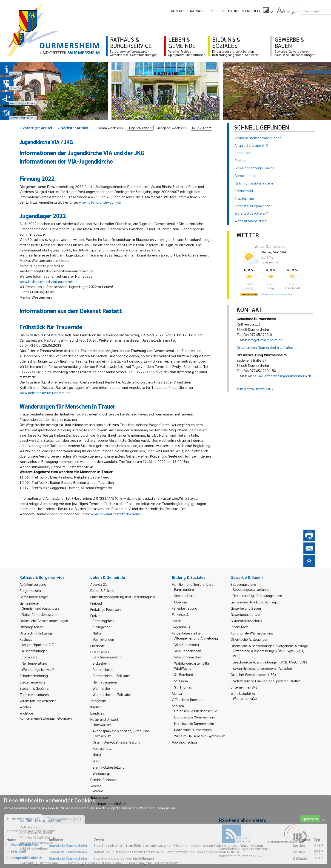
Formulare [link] (30, 657)
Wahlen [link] (25, 707)
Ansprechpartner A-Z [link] (38, 645)
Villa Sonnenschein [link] (188, 657)
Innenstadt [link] (239, 627)
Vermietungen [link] (103, 639)
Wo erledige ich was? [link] (38, 669)
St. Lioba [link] (181, 681)
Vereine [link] (98, 791)
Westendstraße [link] (245, 698)
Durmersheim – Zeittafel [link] (111, 676)
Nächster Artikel (73, 128)
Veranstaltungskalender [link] (38, 701)
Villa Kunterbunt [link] (187, 645)
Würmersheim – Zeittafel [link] (112, 694)
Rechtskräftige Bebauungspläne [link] (257, 595)
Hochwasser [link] (102, 725)
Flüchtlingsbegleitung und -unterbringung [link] (123, 597)
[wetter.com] (249, 295)
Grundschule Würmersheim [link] (195, 717)
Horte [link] (176, 621)
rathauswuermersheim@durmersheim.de (280, 376)
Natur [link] (97, 633)
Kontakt (179, 11)
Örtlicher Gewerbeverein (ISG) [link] (253, 674)
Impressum (49, 863)
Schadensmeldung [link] (34, 676)
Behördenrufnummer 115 (239, 856)
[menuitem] (268, 11)
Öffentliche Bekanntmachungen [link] (44, 621)
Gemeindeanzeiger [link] (34, 597)
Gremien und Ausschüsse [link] (41, 608)
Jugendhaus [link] (181, 627)
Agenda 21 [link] (99, 584)
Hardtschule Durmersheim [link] (194, 723)
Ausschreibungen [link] (35, 651)
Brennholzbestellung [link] (109, 767)
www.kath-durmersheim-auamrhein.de (50, 281)
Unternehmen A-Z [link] (244, 687)
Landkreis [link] (98, 713)
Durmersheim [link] (103, 669)
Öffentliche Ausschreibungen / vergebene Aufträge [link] (269, 646)
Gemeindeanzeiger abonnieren (243, 849)
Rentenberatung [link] (34, 663)
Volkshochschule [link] (185, 742)
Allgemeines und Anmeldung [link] (196, 638)
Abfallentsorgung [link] (33, 584)
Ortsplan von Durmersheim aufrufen (265, 347)
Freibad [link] (96, 603)
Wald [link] (97, 761)
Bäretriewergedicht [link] (107, 657)
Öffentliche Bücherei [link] (188, 699)
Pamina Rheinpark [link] (104, 780)
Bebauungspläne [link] (243, 584)
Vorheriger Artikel (36, 128)
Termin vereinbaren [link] (34, 694)
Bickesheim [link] (101, 663)
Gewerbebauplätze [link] (245, 614)
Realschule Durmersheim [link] (193, 730)
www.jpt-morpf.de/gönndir (101, 202)
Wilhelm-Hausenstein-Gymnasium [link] (200, 736)
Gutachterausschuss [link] (246, 621)
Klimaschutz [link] (102, 748)
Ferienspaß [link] (180, 614)
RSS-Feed (217, 11)
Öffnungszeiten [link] (31, 627)
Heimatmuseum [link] (105, 682)
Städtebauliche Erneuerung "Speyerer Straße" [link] (265, 681)
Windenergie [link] (102, 773)
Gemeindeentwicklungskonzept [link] (255, 602)
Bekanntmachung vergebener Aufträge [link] (262, 668)
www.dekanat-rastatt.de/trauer (45, 393)
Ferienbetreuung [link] (185, 608)
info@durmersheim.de (265, 340)
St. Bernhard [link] (184, 674)
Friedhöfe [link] (98, 646)
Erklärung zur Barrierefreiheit (153, 863)
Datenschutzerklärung (104, 863)
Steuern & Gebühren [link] (35, 688)
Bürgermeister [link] (30, 590)
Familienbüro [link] (184, 589)
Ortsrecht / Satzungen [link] (37, 633)
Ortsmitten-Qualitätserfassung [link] (117, 742)
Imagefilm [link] (98, 701)
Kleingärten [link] (101, 627)
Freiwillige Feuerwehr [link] (106, 609)
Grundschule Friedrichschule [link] (196, 711)
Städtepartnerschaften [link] (108, 803)
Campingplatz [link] (104, 621)
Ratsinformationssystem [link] (41, 614)
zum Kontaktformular (253, 389)
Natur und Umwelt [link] (104, 719)
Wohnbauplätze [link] (243, 693)
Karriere (198, 11)
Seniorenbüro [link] (184, 595)
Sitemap (72, 863)
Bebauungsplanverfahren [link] (252, 589)
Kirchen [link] (96, 707)
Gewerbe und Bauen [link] (246, 608)
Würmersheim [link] (103, 688)
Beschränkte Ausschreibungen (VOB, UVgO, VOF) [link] (270, 662)
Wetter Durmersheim (271, 246)
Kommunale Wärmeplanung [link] (252, 633)
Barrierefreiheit (244, 11)
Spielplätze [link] (99, 797)
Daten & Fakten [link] (102, 590)
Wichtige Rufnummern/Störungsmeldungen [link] (46, 716)
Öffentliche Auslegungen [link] (249, 639)
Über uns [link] (181, 602)
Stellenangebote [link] (33, 682)
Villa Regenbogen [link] (188, 651)
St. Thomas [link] (183, 687)
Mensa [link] (177, 693)
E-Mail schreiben (33, 848)
